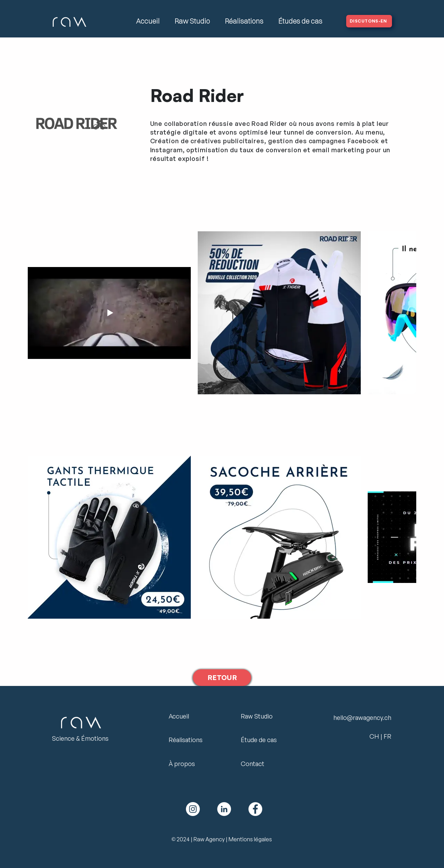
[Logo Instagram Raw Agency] (193, 809)
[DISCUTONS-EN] (369, 21)
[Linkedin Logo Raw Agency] (224, 809)
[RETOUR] (222, 678)
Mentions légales (250, 839)
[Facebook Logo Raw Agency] (255, 809)
